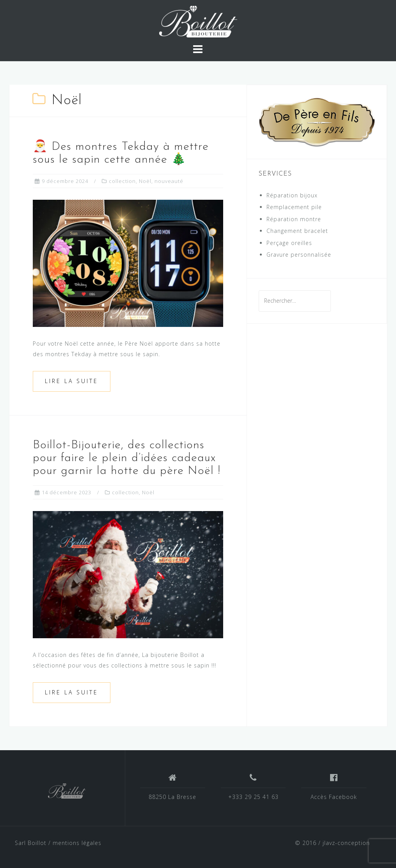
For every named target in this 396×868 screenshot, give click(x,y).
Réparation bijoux (292, 195)
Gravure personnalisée (299, 255)
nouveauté (169, 181)
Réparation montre (294, 219)
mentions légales (77, 843)
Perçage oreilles (289, 243)
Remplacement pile (294, 207)
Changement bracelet (297, 231)
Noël (145, 181)
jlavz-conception (346, 843)
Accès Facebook (334, 797)
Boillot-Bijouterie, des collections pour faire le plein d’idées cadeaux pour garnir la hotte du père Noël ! (127, 458)
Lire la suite (72, 381)
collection (122, 181)
